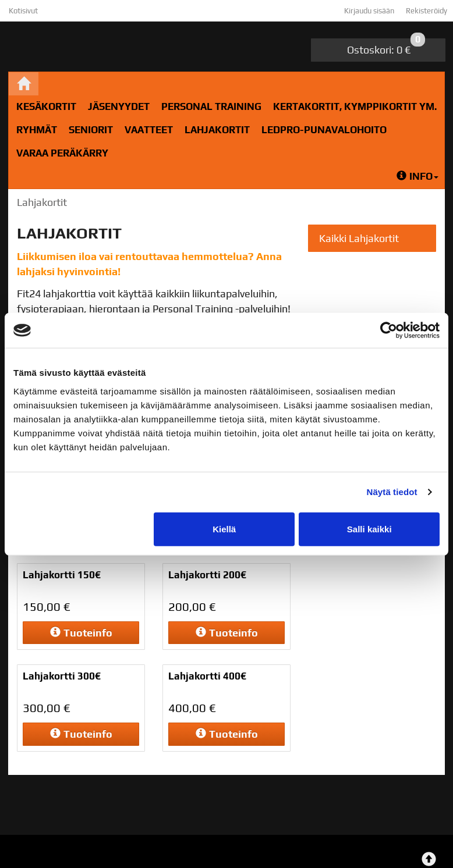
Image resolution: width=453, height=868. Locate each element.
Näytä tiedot (392, 492)
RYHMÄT (37, 130)
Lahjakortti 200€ (207, 575)
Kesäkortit (46, 106)
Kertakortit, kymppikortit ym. (355, 106)
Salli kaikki (369, 529)
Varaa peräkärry (62, 153)
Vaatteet (149, 130)
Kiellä (224, 529)
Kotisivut (23, 11)
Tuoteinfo (81, 633)
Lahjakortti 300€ (62, 676)
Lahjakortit (217, 130)
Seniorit (91, 130)
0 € (386, 47)
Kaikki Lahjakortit (359, 238)
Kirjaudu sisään (369, 11)
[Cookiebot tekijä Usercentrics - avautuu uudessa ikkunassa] (389, 330)
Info (417, 176)
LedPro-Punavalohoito (324, 130)
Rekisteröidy (427, 11)
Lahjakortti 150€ (62, 575)
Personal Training (211, 106)
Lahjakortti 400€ (207, 676)
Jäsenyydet (119, 106)
